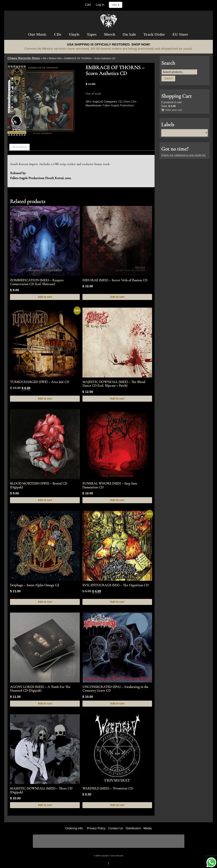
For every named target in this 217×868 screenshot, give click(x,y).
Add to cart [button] (45, 297)
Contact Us (115, 828)
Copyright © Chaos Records (111, 856)
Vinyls (74, 34)
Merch (110, 34)
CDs (58, 34)
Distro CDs (55, 58)
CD (44, 58)
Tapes (92, 34)
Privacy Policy (96, 828)
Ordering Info (74, 828)
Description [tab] (19, 147)
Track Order (154, 34)
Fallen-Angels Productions (118, 105)
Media (148, 828)
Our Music (37, 34)
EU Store (180, 34)
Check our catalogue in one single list (183, 155)
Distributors (133, 828)
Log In (100, 5)
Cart (88, 5)
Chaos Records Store (24, 58)
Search (168, 78)
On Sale (129, 34)
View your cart (172, 110)
